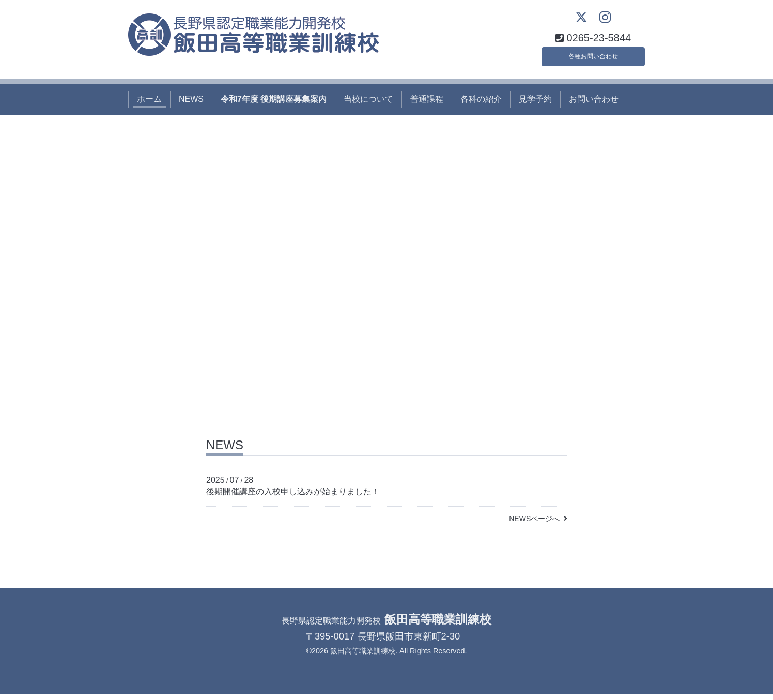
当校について (368, 105)
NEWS (191, 105)
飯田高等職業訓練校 (363, 657)
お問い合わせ (594, 105)
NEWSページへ (538, 524)
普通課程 (427, 105)
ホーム (149, 105)
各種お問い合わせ (593, 59)
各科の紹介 (481, 105)
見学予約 (535, 105)
